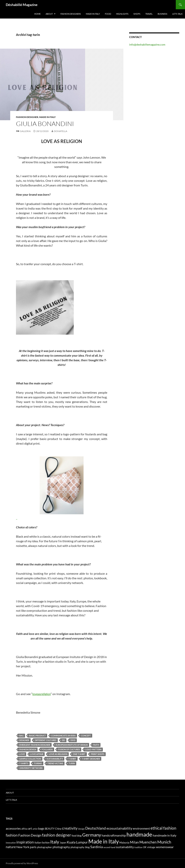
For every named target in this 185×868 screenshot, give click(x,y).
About (49, 14)
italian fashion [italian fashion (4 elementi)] (42, 843)
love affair (37, 754)
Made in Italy (93, 14)
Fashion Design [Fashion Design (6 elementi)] (30, 835)
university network (31, 768)
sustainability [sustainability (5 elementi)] (125, 847)
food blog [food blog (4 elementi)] (77, 836)
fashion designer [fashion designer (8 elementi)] (57, 835)
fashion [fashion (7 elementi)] (12, 835)
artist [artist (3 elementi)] (35, 829)
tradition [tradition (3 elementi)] (138, 847)
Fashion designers (71, 14)
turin (72, 763)
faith (96, 745)
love (22, 754)
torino (38, 763)
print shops (98, 754)
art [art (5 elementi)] (30, 828)
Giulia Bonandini (45, 124)
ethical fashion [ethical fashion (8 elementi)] (163, 828)
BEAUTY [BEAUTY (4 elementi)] (50, 829)
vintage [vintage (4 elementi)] (151, 847)
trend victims (55, 763)
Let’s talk (177, 14)
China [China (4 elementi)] (58, 829)
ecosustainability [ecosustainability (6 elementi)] (119, 828)
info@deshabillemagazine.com (147, 44)
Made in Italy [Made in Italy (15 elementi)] (104, 841)
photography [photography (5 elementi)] (61, 847)
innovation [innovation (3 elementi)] (11, 843)
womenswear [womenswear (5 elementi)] (165, 847)
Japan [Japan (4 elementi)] (63, 843)
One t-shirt (79, 754)
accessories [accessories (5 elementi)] (13, 828)
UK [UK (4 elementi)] (145, 847)
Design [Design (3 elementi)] (81, 829)
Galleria (25, 131)
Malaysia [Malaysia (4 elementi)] (124, 843)
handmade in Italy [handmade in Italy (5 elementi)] (164, 835)
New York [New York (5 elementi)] (23, 847)
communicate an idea (63, 736)
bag (21, 736)
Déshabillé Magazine (22, 5)
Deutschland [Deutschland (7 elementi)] (96, 828)
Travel (149, 14)
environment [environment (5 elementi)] (141, 828)
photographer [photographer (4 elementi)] (44, 847)
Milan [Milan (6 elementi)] (134, 842)
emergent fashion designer (35, 745)
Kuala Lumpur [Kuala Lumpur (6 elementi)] (77, 842)
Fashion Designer (27, 117)
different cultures (46, 740)
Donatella (61, 131)
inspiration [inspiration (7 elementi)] (25, 842)
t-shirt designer (91, 759)
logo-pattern (93, 749)
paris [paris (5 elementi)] (33, 847)
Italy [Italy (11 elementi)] (55, 842)
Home (37, 14)
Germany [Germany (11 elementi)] (92, 835)
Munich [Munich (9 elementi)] (164, 842)
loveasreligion (41, 694)
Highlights (122, 14)
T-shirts (24, 763)
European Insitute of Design (72, 745)
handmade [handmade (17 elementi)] (139, 834)
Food (108, 14)
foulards (47, 749)
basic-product (37, 736)
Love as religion (58, 754)
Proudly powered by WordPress (22, 863)
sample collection (30, 759)
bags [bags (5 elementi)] (41, 828)
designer (24, 740)
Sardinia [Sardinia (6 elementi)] (97, 847)
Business (162, 14)
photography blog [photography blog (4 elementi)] (80, 847)
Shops (137, 14)
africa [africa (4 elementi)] (24, 829)
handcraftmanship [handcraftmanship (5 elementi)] (114, 835)
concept (86, 736)
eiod (73, 740)
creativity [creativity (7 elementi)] (70, 828)
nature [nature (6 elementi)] (11, 847)
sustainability (55, 759)
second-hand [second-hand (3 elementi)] (109, 847)
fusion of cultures (69, 749)
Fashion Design (28, 749)
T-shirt (72, 759)
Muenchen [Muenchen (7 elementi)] (148, 842)
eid (63, 740)
